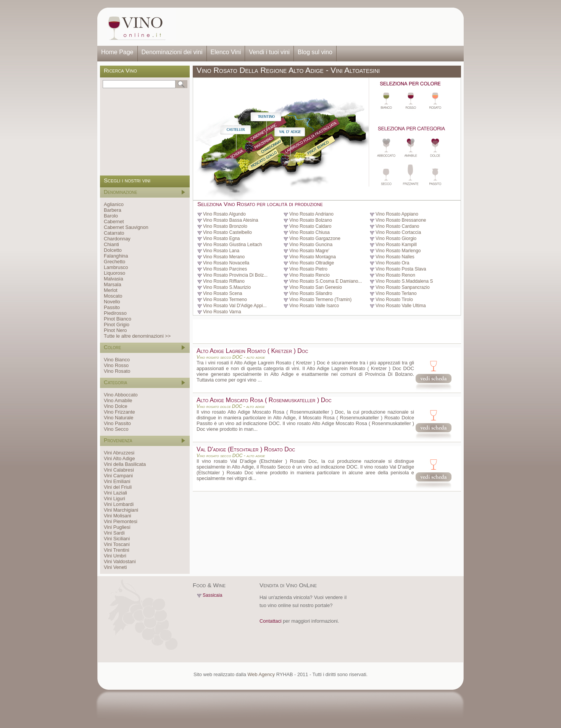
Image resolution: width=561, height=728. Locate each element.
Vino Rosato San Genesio (316, 287)
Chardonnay (117, 239)
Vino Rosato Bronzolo (225, 226)
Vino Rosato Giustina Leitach (233, 245)
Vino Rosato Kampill (396, 245)
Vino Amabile (118, 400)
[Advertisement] (317, 27)
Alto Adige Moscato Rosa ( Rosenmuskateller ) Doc (264, 400)
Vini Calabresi (119, 470)
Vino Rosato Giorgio (396, 238)
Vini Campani (118, 476)
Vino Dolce (116, 406)
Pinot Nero (115, 330)
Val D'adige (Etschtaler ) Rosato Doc (246, 449)
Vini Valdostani (120, 561)
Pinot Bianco (118, 319)
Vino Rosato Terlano (396, 293)
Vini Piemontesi (121, 521)
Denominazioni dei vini (172, 52)
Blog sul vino (315, 52)
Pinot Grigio (117, 325)
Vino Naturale (118, 418)
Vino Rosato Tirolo (394, 300)
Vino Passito (117, 423)
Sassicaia (212, 595)
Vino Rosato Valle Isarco (314, 306)
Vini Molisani (118, 516)
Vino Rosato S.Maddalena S (404, 281)
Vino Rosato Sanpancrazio (403, 287)
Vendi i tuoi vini (269, 52)
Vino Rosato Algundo (224, 214)
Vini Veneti (115, 567)
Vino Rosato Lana (221, 251)
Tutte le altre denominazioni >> (137, 336)
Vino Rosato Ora (393, 263)
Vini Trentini (117, 550)
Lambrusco (116, 267)
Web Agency (261, 674)
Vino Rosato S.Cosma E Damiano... (326, 281)
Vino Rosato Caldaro (310, 226)
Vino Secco (116, 429)
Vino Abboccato (121, 395)
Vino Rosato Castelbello (227, 232)
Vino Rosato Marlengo (398, 251)
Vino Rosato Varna (222, 312)
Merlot (111, 290)
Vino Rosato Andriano (311, 214)
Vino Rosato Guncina (311, 245)
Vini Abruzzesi (119, 453)
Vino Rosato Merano (224, 257)
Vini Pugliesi (117, 527)
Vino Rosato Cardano (397, 226)
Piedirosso (115, 313)
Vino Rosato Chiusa (310, 232)
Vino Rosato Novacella (226, 263)
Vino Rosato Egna (222, 238)
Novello (112, 302)
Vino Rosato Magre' (309, 251)
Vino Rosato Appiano (397, 214)
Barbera (113, 210)
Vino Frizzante (119, 412)
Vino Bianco (117, 360)
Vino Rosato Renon (395, 275)
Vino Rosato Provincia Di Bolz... (235, 275)
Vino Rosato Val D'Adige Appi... (235, 306)
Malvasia (114, 279)
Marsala (113, 284)
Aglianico (114, 204)
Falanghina (116, 256)
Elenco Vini (226, 52)
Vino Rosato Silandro (311, 293)
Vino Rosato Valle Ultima (401, 306)
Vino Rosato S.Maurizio (227, 287)
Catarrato (114, 233)
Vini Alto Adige (119, 458)
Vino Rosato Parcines (225, 269)
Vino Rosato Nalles (395, 257)
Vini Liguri (114, 498)
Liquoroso (114, 273)
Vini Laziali (115, 493)
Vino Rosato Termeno (225, 300)
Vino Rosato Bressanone (401, 220)
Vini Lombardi (119, 504)
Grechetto (114, 262)
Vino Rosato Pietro (308, 269)
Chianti (111, 244)
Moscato (113, 296)
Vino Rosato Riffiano (224, 281)
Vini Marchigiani (121, 510)
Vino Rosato (117, 371)
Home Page (117, 52)
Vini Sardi (114, 533)
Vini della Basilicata (125, 464)
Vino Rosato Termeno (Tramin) (320, 300)
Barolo (111, 216)
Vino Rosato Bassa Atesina (231, 220)
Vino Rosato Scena (223, 293)
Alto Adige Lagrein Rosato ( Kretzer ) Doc (252, 351)
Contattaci (271, 621)
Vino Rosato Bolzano (311, 220)
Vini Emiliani (117, 481)
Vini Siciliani (117, 539)
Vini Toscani (117, 544)
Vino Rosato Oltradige (312, 263)
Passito (112, 307)
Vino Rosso (116, 365)
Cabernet (114, 221)
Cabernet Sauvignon (126, 227)
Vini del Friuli (118, 487)
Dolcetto (113, 250)
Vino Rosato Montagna (313, 257)
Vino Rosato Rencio (310, 275)
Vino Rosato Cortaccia (398, 232)
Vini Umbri (115, 556)
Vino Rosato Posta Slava (401, 269)
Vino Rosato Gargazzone (315, 238)
